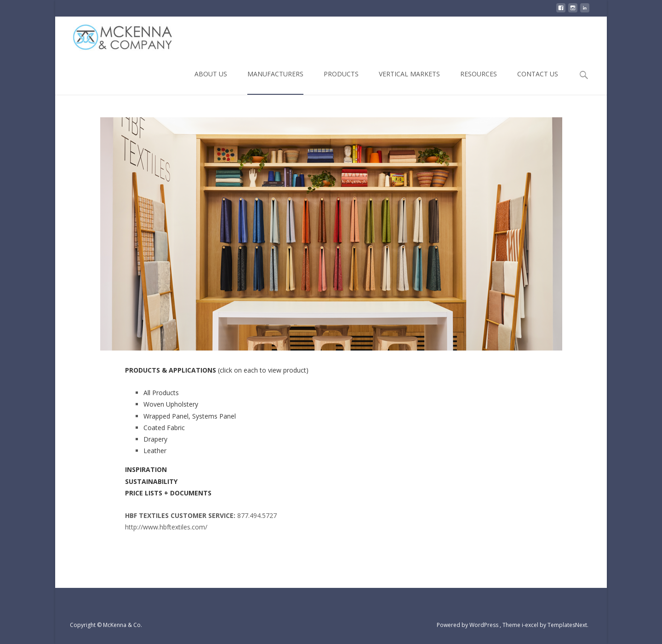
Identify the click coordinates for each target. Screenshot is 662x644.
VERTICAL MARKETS (409, 82)
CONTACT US (538, 82)
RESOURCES (479, 82)
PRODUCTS (341, 82)
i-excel (531, 625)
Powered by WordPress (468, 625)
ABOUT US (211, 82)
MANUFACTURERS (275, 82)
